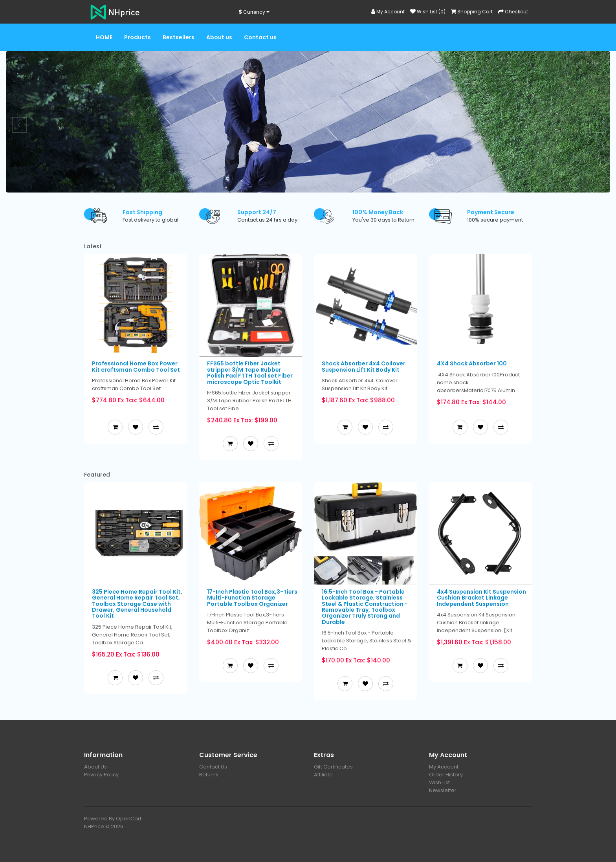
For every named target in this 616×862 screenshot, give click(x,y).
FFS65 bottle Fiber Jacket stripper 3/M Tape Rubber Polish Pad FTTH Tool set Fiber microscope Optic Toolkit (250, 372)
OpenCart (129, 819)
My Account (444, 767)
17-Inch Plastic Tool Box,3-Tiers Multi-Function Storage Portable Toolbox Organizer (252, 598)
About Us (95, 767)
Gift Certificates (333, 767)
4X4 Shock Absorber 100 (472, 363)
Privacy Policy (101, 775)
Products (137, 37)
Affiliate (323, 775)
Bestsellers (179, 37)
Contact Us (213, 767)
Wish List (439, 782)
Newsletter (443, 790)
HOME (104, 37)
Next (596, 125)
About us (219, 37)
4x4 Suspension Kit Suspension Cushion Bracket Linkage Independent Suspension (481, 598)
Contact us (260, 37)
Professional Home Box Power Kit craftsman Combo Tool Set (136, 366)
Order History (446, 775)
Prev (20, 125)
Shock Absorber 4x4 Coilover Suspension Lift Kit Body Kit (364, 366)
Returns (209, 775)
